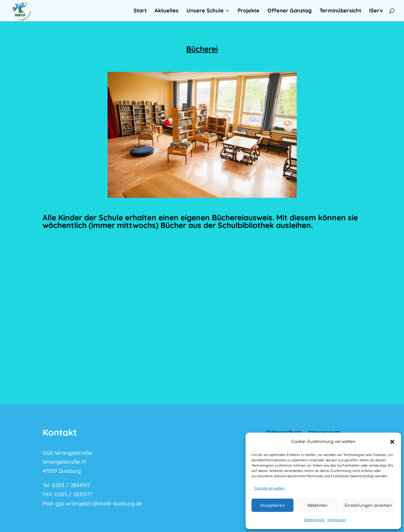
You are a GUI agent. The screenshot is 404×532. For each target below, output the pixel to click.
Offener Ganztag (289, 11)
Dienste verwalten (270, 488)
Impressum (337, 520)
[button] (392, 442)
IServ (376, 11)
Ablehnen (317, 505)
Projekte (249, 11)
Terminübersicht (340, 11)
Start (140, 11)
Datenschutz (314, 520)
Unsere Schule (205, 11)
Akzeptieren (272, 505)
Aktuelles (167, 11)
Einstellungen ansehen (368, 505)
